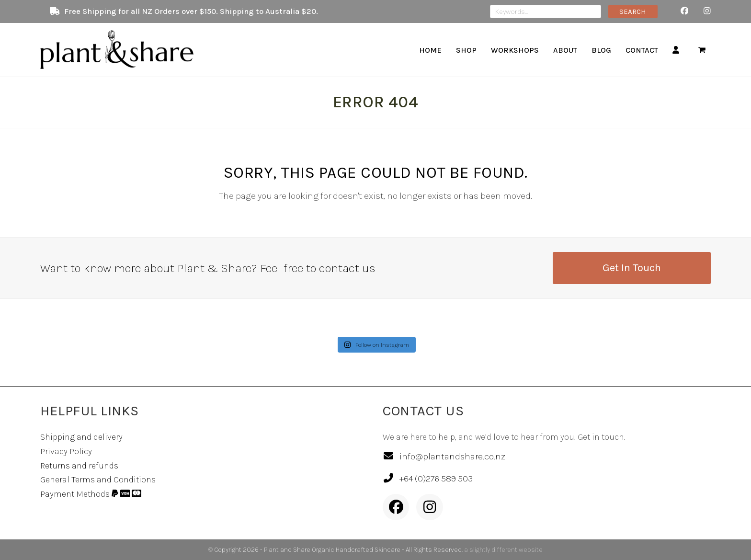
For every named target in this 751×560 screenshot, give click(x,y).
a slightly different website (503, 550)
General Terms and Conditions (98, 480)
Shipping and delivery (81, 437)
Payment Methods (91, 494)
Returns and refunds (79, 466)
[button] (702, 50)
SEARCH (633, 11)
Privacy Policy (66, 451)
